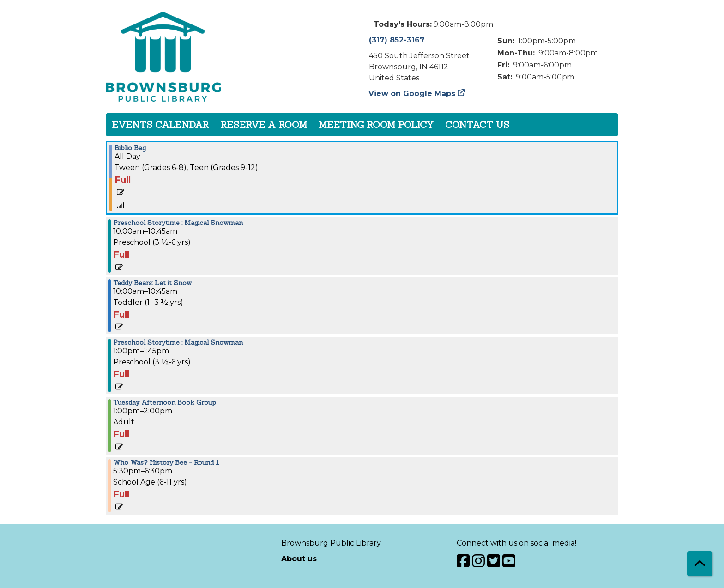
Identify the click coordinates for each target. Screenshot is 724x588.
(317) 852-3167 (397, 40)
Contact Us (477, 124)
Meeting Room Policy (376, 124)
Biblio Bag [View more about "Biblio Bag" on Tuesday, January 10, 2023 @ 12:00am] (130, 148)
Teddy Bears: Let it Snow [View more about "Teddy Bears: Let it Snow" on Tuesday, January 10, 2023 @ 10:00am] (152, 283)
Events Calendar (160, 124)
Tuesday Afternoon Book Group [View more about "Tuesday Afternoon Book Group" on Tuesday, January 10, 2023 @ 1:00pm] (165, 402)
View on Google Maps (412, 94)
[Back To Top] (700, 564)
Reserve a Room (264, 124)
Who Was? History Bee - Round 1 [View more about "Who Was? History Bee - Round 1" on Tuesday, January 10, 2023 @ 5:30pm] (166, 462)
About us (299, 559)
